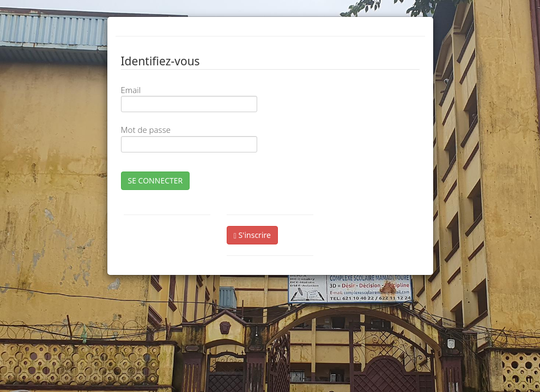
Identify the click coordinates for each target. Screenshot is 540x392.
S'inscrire (252, 235)
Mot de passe (146, 130)
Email (131, 90)
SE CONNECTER (156, 180)
